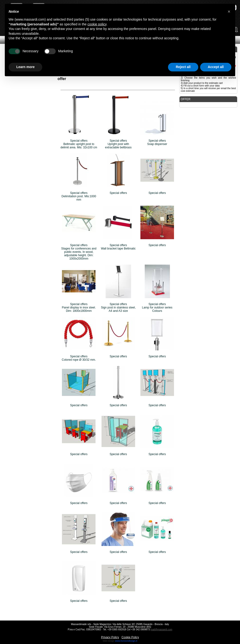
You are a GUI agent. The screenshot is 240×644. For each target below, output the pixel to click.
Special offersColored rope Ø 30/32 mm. (79, 358)
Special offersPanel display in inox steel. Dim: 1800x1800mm (79, 307)
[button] (229, 12)
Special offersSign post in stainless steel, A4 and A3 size (118, 307)
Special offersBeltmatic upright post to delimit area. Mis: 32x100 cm (79, 144)
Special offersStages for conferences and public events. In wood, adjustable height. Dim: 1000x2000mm (79, 252)
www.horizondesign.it (126, 641)
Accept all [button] (216, 67)
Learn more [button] (25, 67)
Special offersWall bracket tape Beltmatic (118, 247)
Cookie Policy (130, 637)
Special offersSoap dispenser (157, 142)
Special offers (118, 193)
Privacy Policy (110, 637)
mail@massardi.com (161, 629)
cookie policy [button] (97, 24)
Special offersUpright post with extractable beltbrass (118, 144)
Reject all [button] (183, 67)
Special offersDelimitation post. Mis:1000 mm (79, 196)
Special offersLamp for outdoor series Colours (157, 307)
